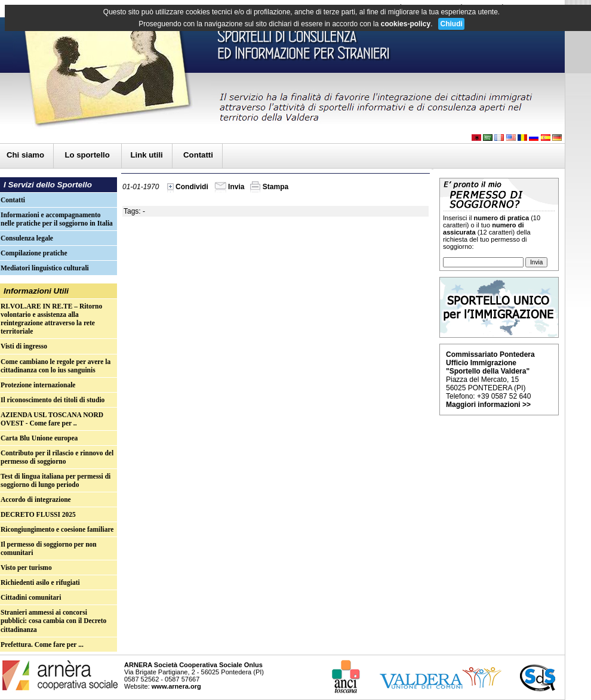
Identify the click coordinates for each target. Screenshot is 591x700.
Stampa (269, 187)
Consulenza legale (27, 238)
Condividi (188, 187)
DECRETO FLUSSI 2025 (38, 514)
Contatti (198, 155)
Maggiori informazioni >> (488, 405)
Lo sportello (88, 155)
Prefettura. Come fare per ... (42, 645)
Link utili (147, 155)
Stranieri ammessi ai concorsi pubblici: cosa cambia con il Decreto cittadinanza (53, 621)
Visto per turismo (26, 568)
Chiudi (451, 24)
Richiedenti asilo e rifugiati (40, 582)
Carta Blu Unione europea (39, 438)
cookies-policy (406, 24)
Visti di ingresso (24, 346)
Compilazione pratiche (34, 253)
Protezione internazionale (38, 385)
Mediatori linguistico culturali (45, 268)
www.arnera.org (176, 686)
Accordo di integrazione (36, 499)
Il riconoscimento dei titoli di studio (53, 400)
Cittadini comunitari (31, 597)
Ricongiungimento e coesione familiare (57, 529)
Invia (230, 187)
